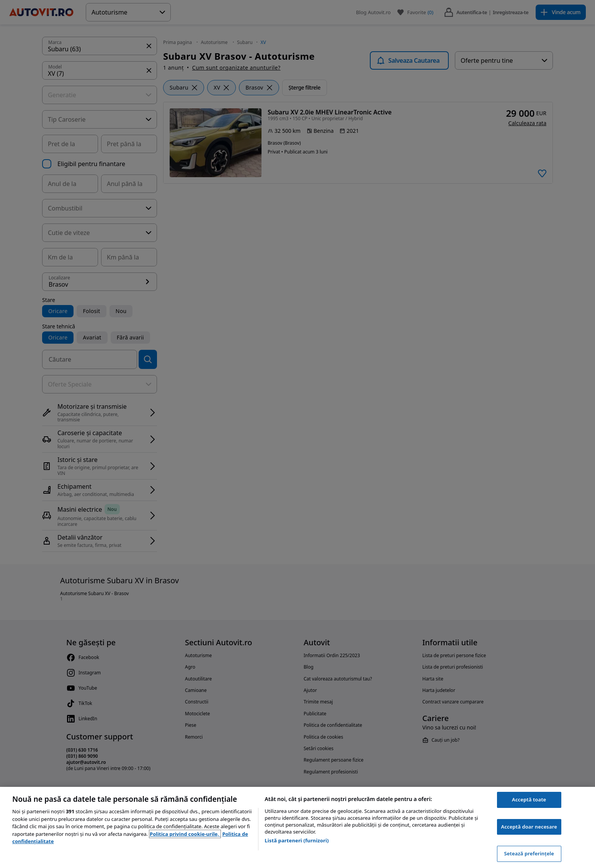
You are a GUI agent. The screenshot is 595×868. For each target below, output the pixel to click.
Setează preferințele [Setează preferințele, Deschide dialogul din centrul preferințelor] (529, 853)
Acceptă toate (529, 799)
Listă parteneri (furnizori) (297, 840)
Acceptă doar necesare (529, 827)
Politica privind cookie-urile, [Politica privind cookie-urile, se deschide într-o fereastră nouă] (185, 834)
